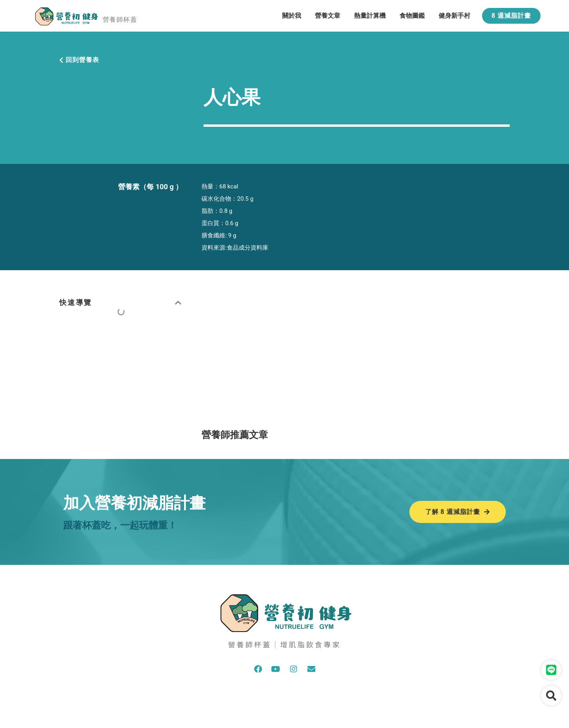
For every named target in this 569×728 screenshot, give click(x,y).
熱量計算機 (370, 16)
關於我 (292, 16)
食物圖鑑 (412, 16)
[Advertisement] (356, 353)
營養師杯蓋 (120, 20)
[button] (179, 303)
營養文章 (328, 16)
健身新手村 (454, 16)
